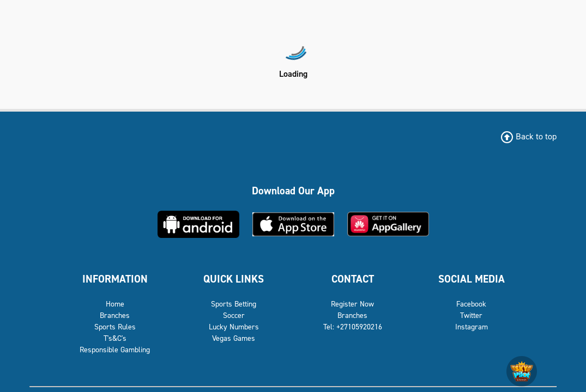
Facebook (471, 304)
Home (115, 304)
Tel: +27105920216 (353, 327)
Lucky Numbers (234, 327)
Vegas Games (234, 338)
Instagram (472, 327)
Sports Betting (234, 304)
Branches (115, 316)
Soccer (234, 316)
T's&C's (115, 338)
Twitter (471, 316)
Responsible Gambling (115, 350)
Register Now (352, 304)
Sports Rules (115, 327)
